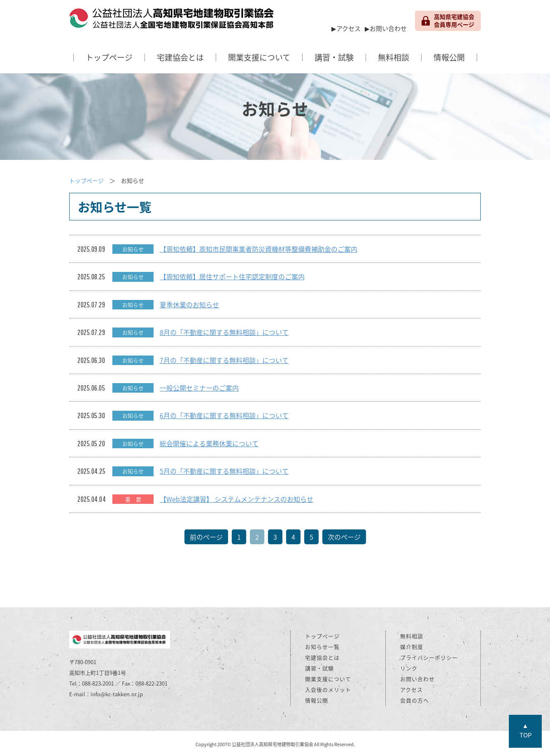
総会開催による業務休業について (209, 443)
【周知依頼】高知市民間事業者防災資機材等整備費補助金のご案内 (259, 249)
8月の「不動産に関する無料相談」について (224, 332)
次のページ (344, 537)
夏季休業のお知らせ (189, 304)
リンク (409, 668)
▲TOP (526, 730)
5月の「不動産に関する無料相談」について (224, 471)
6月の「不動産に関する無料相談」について (224, 415)
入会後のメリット (328, 689)
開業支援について (259, 57)
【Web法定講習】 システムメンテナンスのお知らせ (237, 499)
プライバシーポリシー (429, 657)
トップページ (109, 57)
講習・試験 (334, 57)
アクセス (411, 689)
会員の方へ (415, 700)
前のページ (206, 537)
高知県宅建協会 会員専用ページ (448, 21)
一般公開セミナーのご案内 (199, 388)
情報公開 (449, 57)
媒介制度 (412, 647)
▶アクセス (346, 28)
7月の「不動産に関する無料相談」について (224, 360)
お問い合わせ (417, 679)
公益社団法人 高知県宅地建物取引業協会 (172, 21)
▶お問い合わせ (386, 28)
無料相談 (394, 57)
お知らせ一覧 (322, 647)
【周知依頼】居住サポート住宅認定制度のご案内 (232, 276)
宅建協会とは (180, 57)
